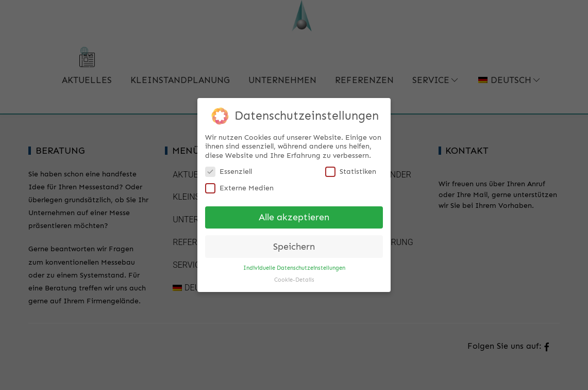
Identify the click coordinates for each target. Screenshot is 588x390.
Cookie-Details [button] (294, 277)
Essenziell (229, 168)
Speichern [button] (294, 243)
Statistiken (351, 168)
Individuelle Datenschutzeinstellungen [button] (294, 265)
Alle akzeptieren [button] (294, 214)
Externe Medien (239, 185)
